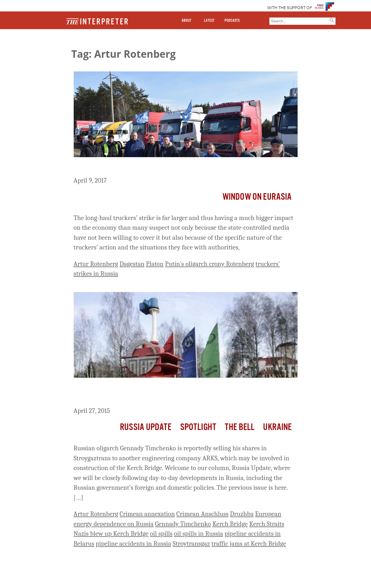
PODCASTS (232, 21)
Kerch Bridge (230, 524)
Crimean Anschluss (203, 514)
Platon (155, 264)
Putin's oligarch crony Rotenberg (210, 264)
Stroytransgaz (191, 544)
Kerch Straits (267, 524)
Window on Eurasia (257, 197)
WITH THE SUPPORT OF (290, 8)
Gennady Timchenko (183, 524)
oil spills (161, 534)
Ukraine (277, 427)
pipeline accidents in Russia (133, 544)
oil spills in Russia (198, 534)
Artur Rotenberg (96, 264)
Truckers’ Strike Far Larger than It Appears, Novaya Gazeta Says (180, 168)
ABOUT (186, 21)
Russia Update (146, 427)
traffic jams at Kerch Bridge (249, 544)
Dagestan (132, 264)
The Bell (240, 427)
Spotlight (198, 427)
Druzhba (242, 514)
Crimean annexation (147, 514)
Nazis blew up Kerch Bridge (111, 534)
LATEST (209, 21)
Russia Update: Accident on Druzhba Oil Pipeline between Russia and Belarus (180, 393)
